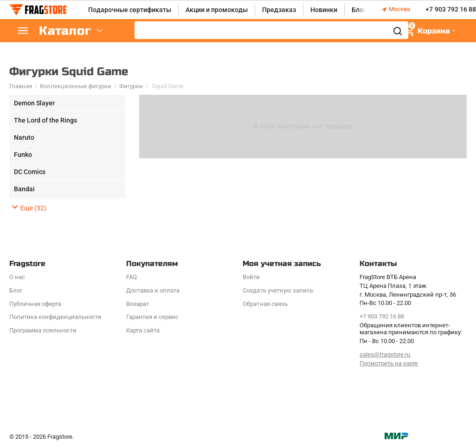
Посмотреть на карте (389, 363)
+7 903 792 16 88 (450, 10)
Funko (23, 155)
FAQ (132, 277)
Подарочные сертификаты (130, 10)
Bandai (24, 189)
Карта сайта (143, 330)
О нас (17, 277)
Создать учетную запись (278, 290)
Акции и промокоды (217, 10)
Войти (251, 277)
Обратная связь (265, 304)
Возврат (138, 304)
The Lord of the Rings (45, 120)
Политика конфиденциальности (55, 317)
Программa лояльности (43, 330)
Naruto (24, 137)
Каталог (65, 31)
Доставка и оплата (153, 290)
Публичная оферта (35, 304)
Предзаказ (279, 10)
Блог (359, 10)
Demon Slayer (34, 103)
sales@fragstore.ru (385, 354)
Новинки (324, 10)
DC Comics (30, 172)
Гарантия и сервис (152, 317)
